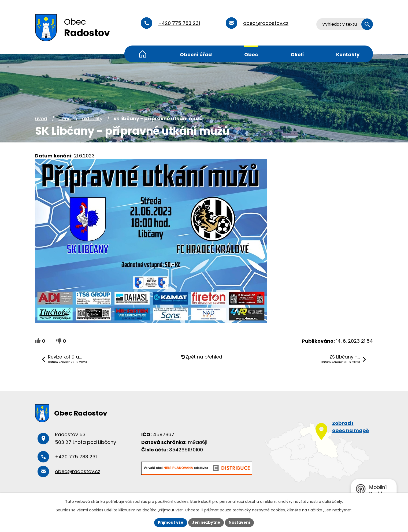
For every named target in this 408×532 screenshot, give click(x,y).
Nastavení (239, 522)
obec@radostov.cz (266, 23)
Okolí (297, 54)
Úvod (143, 54)
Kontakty (348, 54)
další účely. (333, 501)
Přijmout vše (171, 522)
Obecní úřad (196, 54)
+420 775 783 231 (179, 23)
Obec (251, 54)
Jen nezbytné (206, 522)
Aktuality (92, 118)
